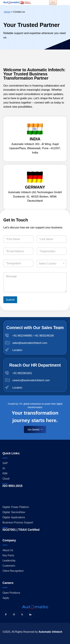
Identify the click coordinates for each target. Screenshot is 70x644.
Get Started (35, 430)
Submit (10, 300)
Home (7, 12)
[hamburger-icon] (53, 2)
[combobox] (52, 264)
